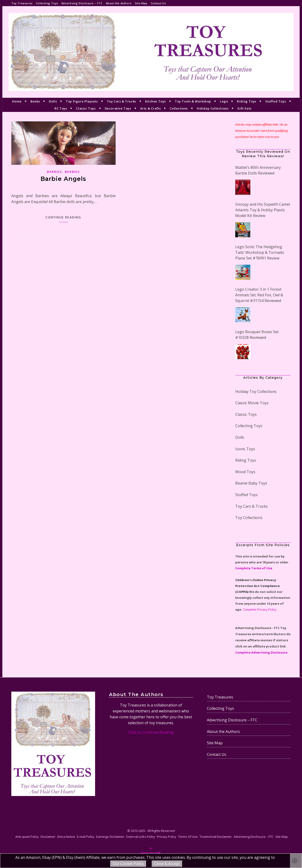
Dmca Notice (66, 837)
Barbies (55, 172)
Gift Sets (244, 108)
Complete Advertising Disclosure (261, 652)
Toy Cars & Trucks (122, 101)
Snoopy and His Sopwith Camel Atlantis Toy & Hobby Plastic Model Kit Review (263, 210)
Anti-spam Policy (27, 837)
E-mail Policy (86, 837)
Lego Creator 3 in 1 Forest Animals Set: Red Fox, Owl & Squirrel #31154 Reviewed (259, 295)
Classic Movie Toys (252, 403)
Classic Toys (86, 108)
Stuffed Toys (276, 101)
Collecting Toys (47, 3)
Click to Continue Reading (151, 732)
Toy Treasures (22, 3)
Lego (224, 101)
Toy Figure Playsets (82, 101)
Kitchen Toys (155, 101)
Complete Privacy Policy (260, 609)
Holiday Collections (213, 108)
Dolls (53, 101)
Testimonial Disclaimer (216, 837)
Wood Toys (245, 472)
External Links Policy (141, 837)
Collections (179, 108)
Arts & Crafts (151, 108)
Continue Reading (63, 217)
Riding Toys (247, 101)
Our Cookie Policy (128, 864)
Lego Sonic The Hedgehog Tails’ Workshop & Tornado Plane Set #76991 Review (260, 252)
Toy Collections (249, 518)
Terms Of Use (188, 837)
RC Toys (61, 108)
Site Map (141, 3)
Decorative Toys (118, 108)
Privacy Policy (167, 837)
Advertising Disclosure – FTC (82, 3)
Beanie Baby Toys (251, 483)
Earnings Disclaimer (110, 837)
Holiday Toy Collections (256, 391)
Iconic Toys (245, 449)
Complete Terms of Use (254, 568)
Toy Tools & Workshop (193, 101)
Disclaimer (48, 837)
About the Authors (119, 3)
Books (35, 101)
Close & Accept (167, 864)
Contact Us (158, 3)
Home (17, 101)
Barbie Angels (63, 179)
